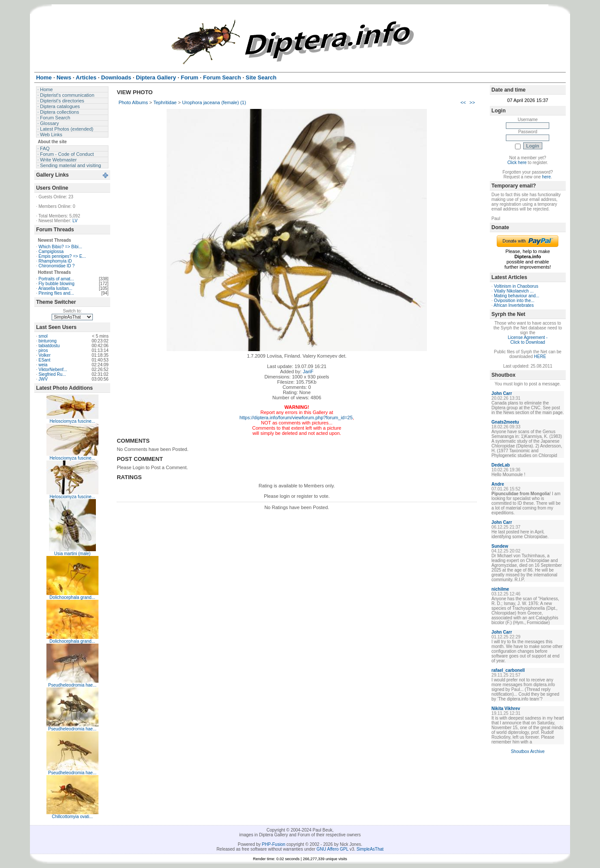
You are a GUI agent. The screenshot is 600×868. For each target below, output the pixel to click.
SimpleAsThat (370, 849)
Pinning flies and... (56, 293)
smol (43, 336)
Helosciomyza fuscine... (72, 421)
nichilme (500, 589)
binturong (48, 341)
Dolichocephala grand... (72, 597)
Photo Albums (133, 102)
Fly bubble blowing (57, 284)
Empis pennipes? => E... (62, 256)
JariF (308, 372)
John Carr (502, 393)
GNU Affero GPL (333, 849)
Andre (498, 484)
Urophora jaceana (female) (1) (214, 102)
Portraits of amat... (56, 279)
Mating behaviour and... (516, 296)
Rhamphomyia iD (55, 261)
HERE (540, 357)
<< (463, 102)
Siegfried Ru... (52, 374)
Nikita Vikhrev (506, 709)
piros (43, 350)
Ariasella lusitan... (55, 288)
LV (75, 221)
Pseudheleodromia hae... (72, 685)
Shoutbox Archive (528, 751)
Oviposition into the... (514, 301)
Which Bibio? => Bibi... (61, 247)
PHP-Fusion (274, 844)
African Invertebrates (514, 305)
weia (43, 365)
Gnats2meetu (505, 422)
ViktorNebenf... (53, 370)
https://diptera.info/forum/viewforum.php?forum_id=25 (296, 418)
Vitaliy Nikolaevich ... (514, 291)
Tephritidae (165, 102)
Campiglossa (51, 252)
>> (472, 102)
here (546, 177)
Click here (517, 163)
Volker (45, 355)
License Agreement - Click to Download (528, 340)
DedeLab (501, 465)
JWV (43, 379)
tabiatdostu (49, 346)
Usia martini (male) (72, 554)
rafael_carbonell (508, 670)
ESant (44, 360)
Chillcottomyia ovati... (72, 817)
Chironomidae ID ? (57, 266)
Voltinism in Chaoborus (516, 286)
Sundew (500, 546)
